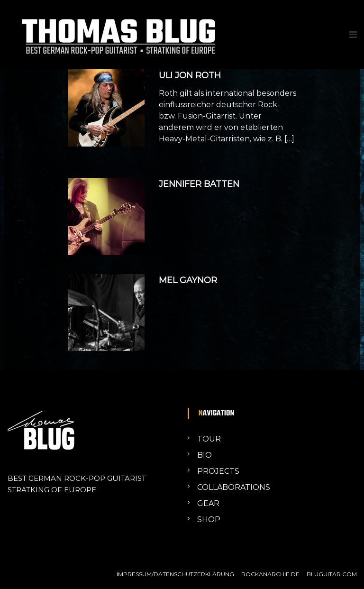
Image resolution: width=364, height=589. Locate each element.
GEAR (208, 503)
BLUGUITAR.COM (332, 574)
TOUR (209, 439)
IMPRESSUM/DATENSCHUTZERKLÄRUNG (175, 574)
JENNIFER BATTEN (199, 184)
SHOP (209, 520)
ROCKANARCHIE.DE (270, 574)
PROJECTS (218, 471)
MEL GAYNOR (188, 280)
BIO (205, 455)
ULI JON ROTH (190, 75)
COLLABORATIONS (234, 487)
